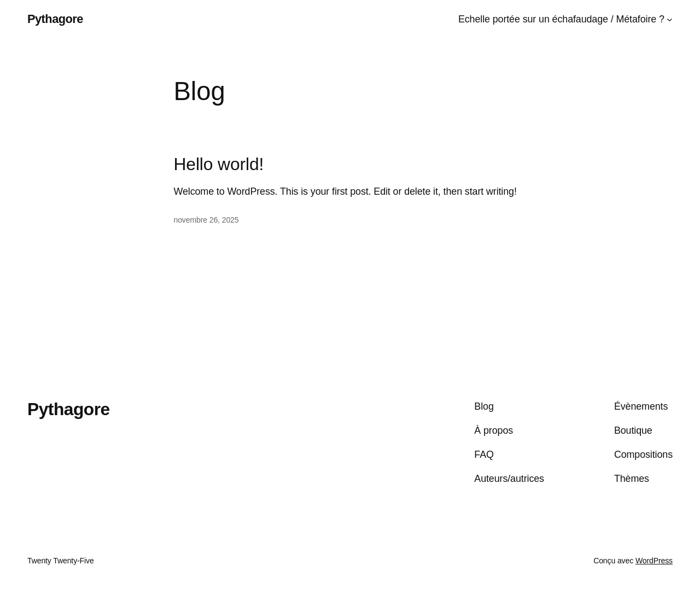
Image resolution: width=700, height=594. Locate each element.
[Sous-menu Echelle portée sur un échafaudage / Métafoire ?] (670, 19)
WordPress (654, 561)
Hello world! (219, 164)
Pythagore (55, 19)
